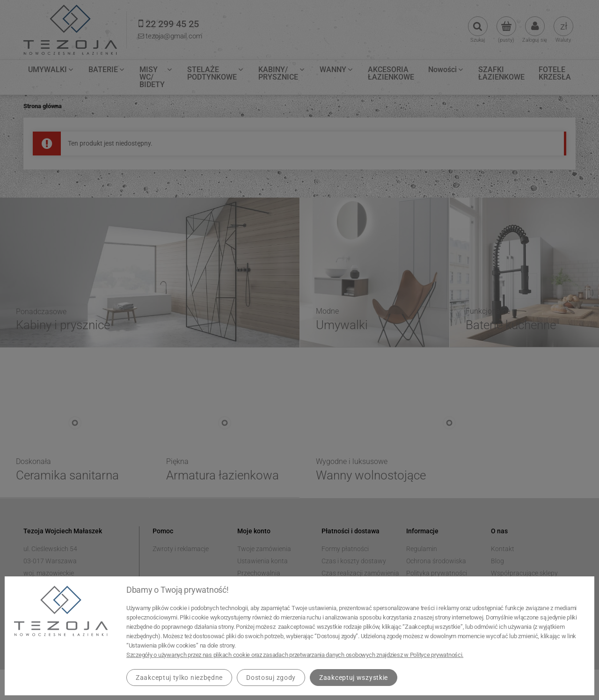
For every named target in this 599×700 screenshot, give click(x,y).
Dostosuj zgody (271, 678)
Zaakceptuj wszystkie (354, 678)
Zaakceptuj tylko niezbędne (179, 678)
